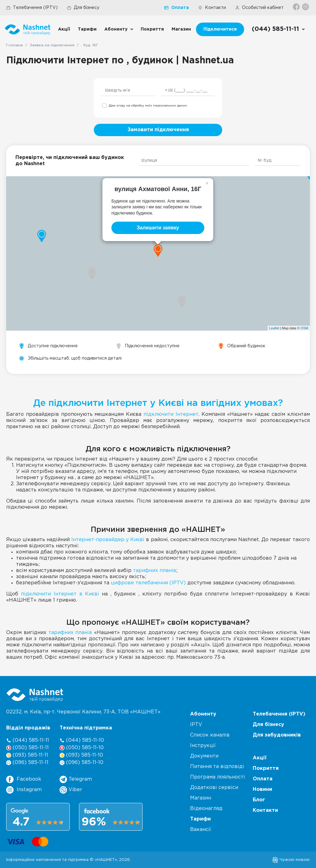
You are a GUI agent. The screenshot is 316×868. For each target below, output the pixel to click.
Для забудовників (277, 735)
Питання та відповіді (217, 767)
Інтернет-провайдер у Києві (108, 540)
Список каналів (210, 735)
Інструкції (203, 746)
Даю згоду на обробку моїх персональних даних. (148, 106)
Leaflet (274, 328)
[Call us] (279, 29)
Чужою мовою (291, 860)
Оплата (177, 8)
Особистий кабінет (259, 8)
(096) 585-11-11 (27, 763)
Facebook (24, 779)
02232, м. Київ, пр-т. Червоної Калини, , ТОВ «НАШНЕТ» (83, 712)
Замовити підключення (158, 130)
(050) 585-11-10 (82, 748)
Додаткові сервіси (214, 788)
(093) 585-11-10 (81, 755)
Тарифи (87, 29)
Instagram (24, 790)
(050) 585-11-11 (27, 748)
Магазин (181, 29)
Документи (204, 756)
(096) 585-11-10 (81, 763)
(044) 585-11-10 (82, 740)
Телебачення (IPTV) (32, 8)
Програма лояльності (218, 777)
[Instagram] (306, 7)
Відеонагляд (206, 809)
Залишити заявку (158, 228)
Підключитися (220, 29)
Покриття (152, 29)
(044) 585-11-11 (28, 740)
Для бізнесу (83, 8)
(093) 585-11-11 (27, 755)
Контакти (212, 8)
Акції (64, 29)
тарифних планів (155, 571)
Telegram (76, 779)
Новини (262, 789)
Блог (259, 800)
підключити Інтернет (171, 414)
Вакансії (201, 830)
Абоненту (116, 29)
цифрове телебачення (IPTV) (148, 583)
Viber (71, 790)
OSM (304, 328)
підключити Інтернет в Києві (60, 594)
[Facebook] (297, 7)
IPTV (196, 725)
